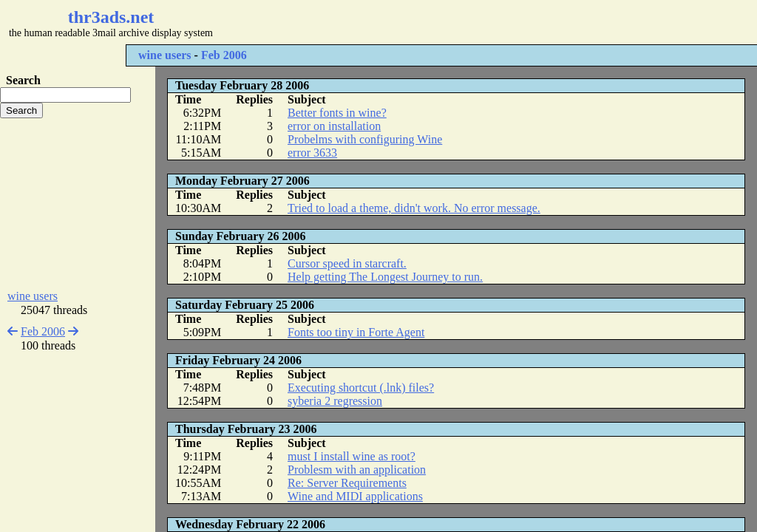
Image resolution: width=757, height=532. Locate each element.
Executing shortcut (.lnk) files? (361, 388)
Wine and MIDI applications (355, 496)
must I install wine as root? (352, 456)
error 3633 (312, 153)
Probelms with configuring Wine (365, 139)
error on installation (334, 126)
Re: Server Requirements (347, 483)
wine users (165, 55)
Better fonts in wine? (337, 113)
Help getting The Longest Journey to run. (385, 277)
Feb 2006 (224, 55)
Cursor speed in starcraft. (347, 263)
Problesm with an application (357, 470)
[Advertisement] (441, 22)
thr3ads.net (111, 17)
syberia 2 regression (335, 401)
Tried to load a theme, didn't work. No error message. (414, 208)
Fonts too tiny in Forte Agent (356, 332)
